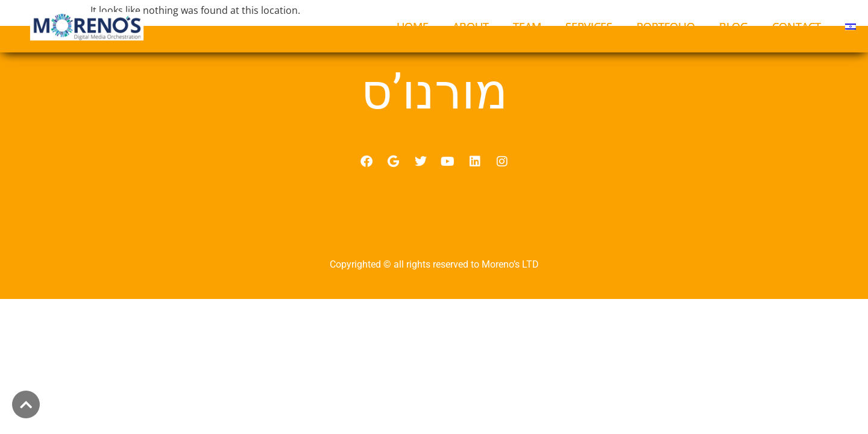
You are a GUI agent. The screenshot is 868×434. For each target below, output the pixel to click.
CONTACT (797, 27)
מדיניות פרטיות (434, 255)
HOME (413, 27)
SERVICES (589, 27)
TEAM (527, 27)
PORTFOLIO (666, 27)
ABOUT (471, 27)
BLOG (734, 27)
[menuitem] (851, 27)
